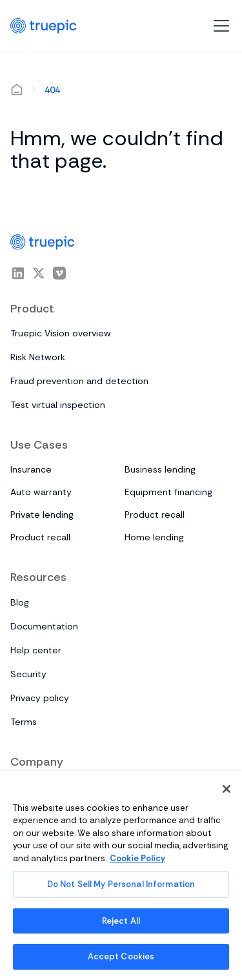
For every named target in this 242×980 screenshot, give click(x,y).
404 (52, 90)
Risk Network (38, 357)
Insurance (31, 469)
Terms (24, 722)
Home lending (154, 537)
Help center (36, 650)
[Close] (227, 789)
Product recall (155, 515)
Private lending (42, 515)
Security (28, 674)
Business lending (160, 469)
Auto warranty (41, 492)
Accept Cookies (121, 956)
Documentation (44, 626)
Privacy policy (40, 698)
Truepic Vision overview (61, 333)
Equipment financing (168, 492)
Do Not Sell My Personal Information (121, 884)
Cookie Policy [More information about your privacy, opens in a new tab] (137, 858)
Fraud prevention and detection (79, 381)
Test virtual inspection (58, 405)
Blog (20, 602)
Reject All (121, 921)
